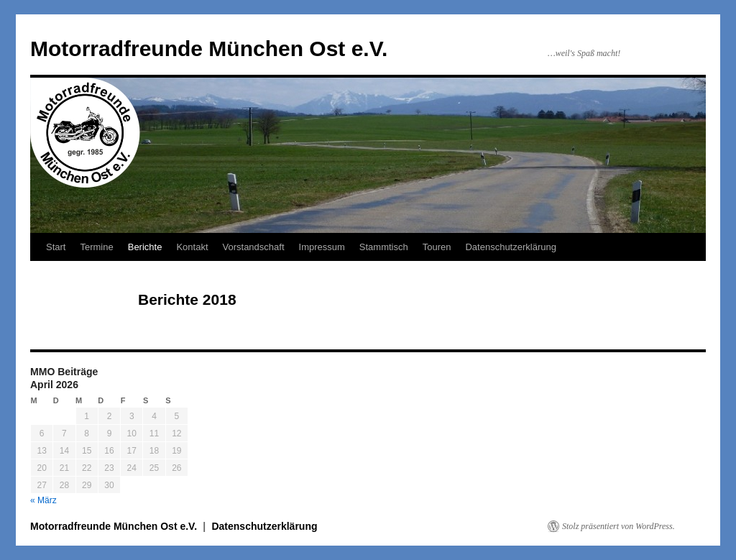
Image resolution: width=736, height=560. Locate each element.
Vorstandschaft (254, 247)
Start (56, 247)
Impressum (322, 247)
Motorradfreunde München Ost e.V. (209, 49)
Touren (437, 247)
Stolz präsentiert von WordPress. (618, 526)
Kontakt (192, 247)
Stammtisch (384, 247)
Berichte (145, 247)
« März (43, 500)
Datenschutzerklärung (510, 247)
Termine (96, 247)
